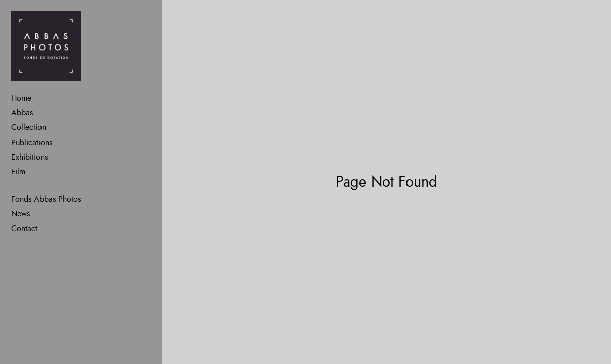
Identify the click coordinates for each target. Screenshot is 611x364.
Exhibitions (29, 157)
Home (21, 98)
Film (18, 172)
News (21, 214)
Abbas (22, 113)
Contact (24, 229)
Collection (29, 127)
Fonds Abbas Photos (46, 199)
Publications (32, 143)
